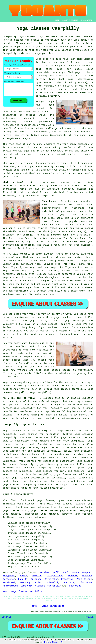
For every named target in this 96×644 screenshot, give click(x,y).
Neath (75, 572)
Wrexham (72, 576)
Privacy (90, 617)
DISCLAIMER (87, 20)
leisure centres (47, 271)
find (13, 500)
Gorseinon (9, 579)
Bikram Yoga (10, 264)
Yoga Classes (29, 526)
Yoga (41, 37)
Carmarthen (51, 579)
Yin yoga (25, 438)
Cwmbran (37, 576)
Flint (39, 583)
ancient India (35, 115)
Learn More (51, 642)
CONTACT (75, 20)
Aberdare (69, 583)
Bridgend (36, 579)
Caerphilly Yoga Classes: (20, 37)
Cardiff (23, 579)
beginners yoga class (25, 288)
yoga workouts (65, 468)
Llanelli (53, 583)
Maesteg (25, 583)
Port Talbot (84, 579)
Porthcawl (9, 583)
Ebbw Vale (26, 586)
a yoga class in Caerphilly (46, 386)
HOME (57, 20)
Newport (87, 572)
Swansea (40, 586)
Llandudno (86, 583)
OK (62, 642)
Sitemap (6, 617)
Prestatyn (67, 579)
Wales (72, 478)
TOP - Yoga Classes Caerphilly (22, 591)
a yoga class (81, 50)
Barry (23, 576)
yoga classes (28, 572)
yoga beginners (52, 225)
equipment (28, 154)
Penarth (87, 576)
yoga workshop (74, 321)
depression (85, 79)
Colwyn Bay (55, 576)
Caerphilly (54, 586)
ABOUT (65, 20)
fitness (76, 170)
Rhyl (66, 572)
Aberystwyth (10, 586)
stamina (47, 47)
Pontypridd (74, 586)
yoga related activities (28, 478)
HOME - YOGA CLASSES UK (48, 606)
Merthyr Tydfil (50, 572)
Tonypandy (9, 576)
